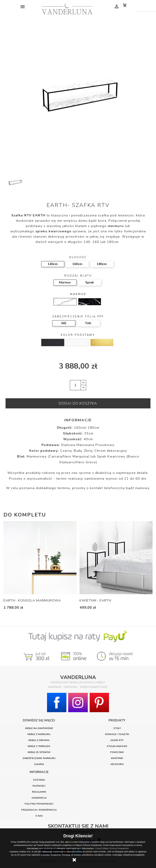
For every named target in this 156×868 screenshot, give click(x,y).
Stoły (117, 728)
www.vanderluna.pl (47, 848)
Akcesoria (117, 764)
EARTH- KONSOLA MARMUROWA (32, 600)
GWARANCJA (39, 798)
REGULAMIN (39, 792)
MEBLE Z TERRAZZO (39, 746)
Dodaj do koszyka (78, 403)
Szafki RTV (117, 740)
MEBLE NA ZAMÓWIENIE (39, 728)
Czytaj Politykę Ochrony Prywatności (112, 848)
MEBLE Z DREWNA (39, 740)
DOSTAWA (39, 780)
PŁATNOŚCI (39, 786)
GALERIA (39, 764)
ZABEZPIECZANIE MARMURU (39, 758)
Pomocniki (117, 752)
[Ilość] (75, 385)
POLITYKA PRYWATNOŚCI (39, 804)
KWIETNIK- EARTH (95, 600)
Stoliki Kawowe (117, 746)
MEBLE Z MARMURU (39, 734)
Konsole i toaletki (117, 734)
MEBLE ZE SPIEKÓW (39, 752)
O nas (39, 816)
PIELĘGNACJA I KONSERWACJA (39, 810)
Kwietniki (117, 758)
